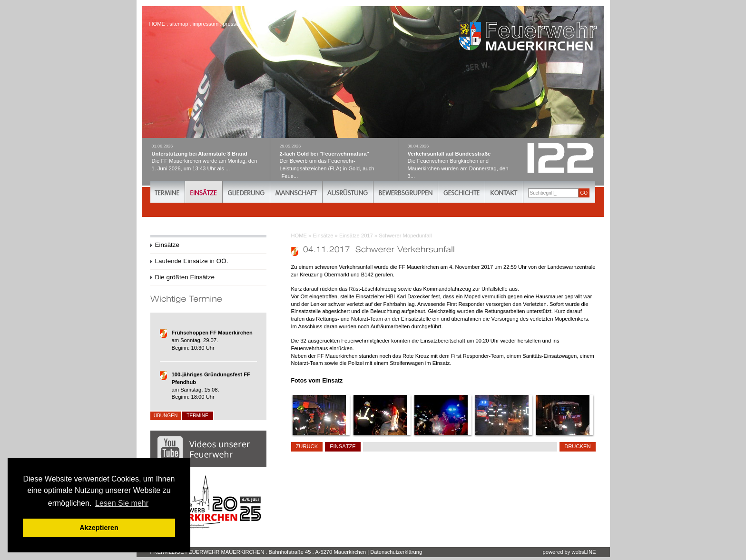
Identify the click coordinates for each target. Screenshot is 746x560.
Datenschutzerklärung (396, 552)
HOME (299, 236)
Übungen (166, 416)
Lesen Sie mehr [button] (122, 503)
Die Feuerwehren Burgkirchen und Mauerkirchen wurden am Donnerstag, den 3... (462, 161)
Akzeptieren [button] (99, 528)
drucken (577, 446)
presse (231, 24)
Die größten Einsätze (185, 277)
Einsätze (323, 236)
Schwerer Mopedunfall (405, 236)
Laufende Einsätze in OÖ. (192, 261)
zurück (307, 446)
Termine (197, 416)
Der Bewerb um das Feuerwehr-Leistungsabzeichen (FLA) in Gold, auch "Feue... (334, 161)
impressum (206, 24)
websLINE (584, 552)
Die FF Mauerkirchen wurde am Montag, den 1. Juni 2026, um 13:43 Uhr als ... (206, 157)
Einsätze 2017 (356, 236)
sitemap (179, 24)
